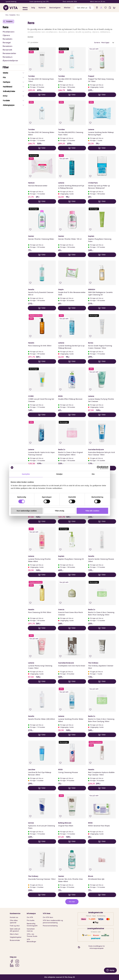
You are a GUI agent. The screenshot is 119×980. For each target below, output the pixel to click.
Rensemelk (7, 50)
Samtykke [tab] (26, 474)
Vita (7, 15)
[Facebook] (12, 961)
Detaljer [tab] (60, 474)
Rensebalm (8, 39)
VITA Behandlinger (31, 941)
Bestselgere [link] (55, 8)
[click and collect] (110, 8)
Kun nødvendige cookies (27, 511)
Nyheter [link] (42, 8)
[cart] (114, 8)
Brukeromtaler (15, 940)
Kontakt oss (14, 917)
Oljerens (6, 35)
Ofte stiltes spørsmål (14, 922)
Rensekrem (8, 46)
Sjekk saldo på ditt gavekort (15, 930)
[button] (90, 8)
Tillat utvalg (59, 511)
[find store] (97, 8)
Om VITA (30, 917)
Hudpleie (12, 15)
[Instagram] (17, 961)
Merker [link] (67, 8)
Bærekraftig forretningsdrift (32, 925)
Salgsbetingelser (16, 937)
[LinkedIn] (12, 965)
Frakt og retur (15, 926)
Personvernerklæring (50, 926)
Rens (18, 15)
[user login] (101, 8)
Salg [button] (33, 8)
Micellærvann (9, 32)
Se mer (31, 37)
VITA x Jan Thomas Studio (32, 935)
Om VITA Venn (48, 917)
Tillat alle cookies (92, 511)
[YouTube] (17, 965)
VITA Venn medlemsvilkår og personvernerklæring (53, 922)
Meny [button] (25, 8)
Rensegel (7, 43)
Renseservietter (9, 53)
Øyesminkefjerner (10, 61)
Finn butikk (31, 920)
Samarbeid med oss (31, 930)
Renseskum (8, 57)
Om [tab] (93, 474)
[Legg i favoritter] (30, 69)
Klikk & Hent (14, 934)
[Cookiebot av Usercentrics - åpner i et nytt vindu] (99, 468)
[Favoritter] (106, 8)
